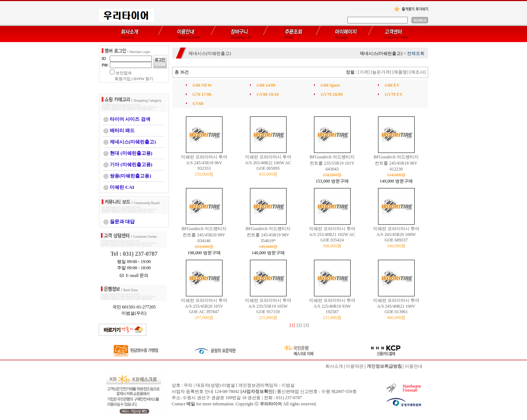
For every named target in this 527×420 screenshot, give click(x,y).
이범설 (288, 385)
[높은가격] (381, 72)
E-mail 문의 (134, 275)
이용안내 (414, 366)
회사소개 (334, 366)
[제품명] (400, 72)
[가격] (364, 72)
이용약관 (355, 366)
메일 (191, 404)
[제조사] (418, 72)
